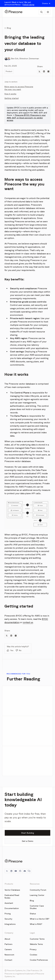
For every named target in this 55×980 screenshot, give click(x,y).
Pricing (8, 914)
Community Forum (38, 890)
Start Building (28, 833)
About (7, 939)
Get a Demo (28, 841)
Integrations (10, 924)
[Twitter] (7, 871)
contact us (28, 622)
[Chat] (29, 871)
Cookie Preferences (39, 960)
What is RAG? (36, 924)
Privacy (33, 949)
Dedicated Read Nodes (12, 896)
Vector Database (12, 890)
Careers (8, 949)
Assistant (9, 903)
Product (9, 71)
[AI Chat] (41, 12)
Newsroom (9, 955)
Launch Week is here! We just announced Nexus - (19, 3)
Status (33, 914)
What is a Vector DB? (40, 919)
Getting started (11, 98)
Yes (10, 650)
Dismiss (46, 3)
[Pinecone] (14, 12)
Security (8, 919)
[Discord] (25, 871)
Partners (8, 944)
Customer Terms (37, 939)
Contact (8, 960)
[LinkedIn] (11, 871)
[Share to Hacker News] (48, 72)
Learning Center (37, 895)
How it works (10, 94)
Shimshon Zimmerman (29, 59)
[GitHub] (20, 871)
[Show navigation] (48, 12)
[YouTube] (16, 871)
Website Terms (36, 944)
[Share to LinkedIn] (44, 72)
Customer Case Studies (37, 907)
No (19, 650)
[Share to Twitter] (39, 72)
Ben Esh (15, 59)
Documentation (12, 908)
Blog (32, 901)
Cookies (33, 955)
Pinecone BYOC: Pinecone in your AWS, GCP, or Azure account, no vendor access (26, 118)
